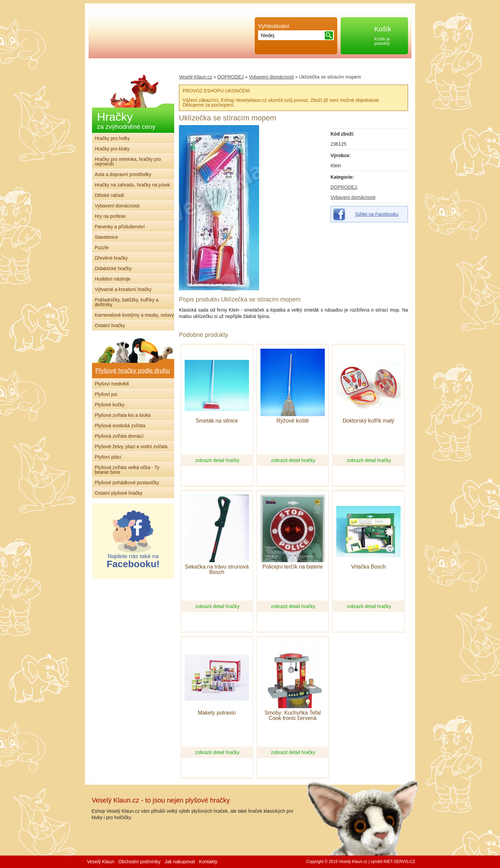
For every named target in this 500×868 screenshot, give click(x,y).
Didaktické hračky (113, 268)
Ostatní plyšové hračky (119, 493)
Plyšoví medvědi (112, 384)
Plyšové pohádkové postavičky (127, 483)
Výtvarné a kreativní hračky (123, 289)
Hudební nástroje (113, 279)
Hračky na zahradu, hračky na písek (132, 185)
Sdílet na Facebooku (377, 214)
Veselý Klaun (101, 862)
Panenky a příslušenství (120, 227)
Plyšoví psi (106, 394)
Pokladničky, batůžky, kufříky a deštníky (127, 302)
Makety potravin (217, 713)
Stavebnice (106, 237)
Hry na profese (110, 216)
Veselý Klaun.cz (196, 77)
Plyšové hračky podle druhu (133, 371)
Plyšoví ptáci (108, 457)
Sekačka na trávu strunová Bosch (217, 570)
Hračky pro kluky (112, 149)
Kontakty (208, 862)
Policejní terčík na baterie (293, 567)
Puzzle (102, 248)
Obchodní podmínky (139, 862)
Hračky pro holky (112, 138)
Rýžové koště (292, 421)
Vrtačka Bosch (368, 567)
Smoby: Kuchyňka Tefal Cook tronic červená (293, 716)
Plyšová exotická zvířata (120, 426)
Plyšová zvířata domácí (119, 436)
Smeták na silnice (217, 421)
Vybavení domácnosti (353, 197)
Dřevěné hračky (111, 258)
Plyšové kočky (110, 405)
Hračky (126, 120)
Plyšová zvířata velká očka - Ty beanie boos (127, 470)
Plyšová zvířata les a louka (123, 415)
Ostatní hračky (110, 325)
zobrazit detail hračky (217, 460)
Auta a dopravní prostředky (123, 174)
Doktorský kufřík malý (368, 421)
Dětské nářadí (109, 195)
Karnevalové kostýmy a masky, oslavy (134, 315)
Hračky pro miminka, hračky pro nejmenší (128, 162)
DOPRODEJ (344, 187)
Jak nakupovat (180, 862)
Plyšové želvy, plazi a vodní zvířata (131, 446)
